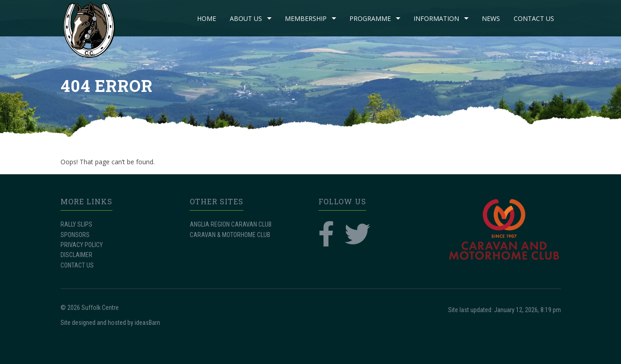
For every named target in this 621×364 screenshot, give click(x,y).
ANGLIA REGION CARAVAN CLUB (231, 224)
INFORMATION (436, 18)
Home (207, 18)
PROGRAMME (370, 18)
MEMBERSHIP (306, 18)
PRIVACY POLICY (82, 245)
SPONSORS (75, 235)
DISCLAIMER (76, 255)
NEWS (491, 18)
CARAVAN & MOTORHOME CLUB (230, 235)
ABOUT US (246, 18)
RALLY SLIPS (76, 224)
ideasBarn (147, 323)
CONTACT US (534, 18)
